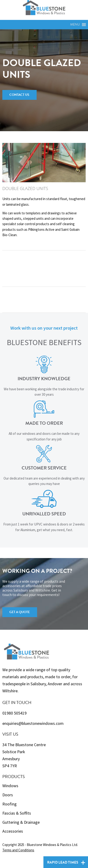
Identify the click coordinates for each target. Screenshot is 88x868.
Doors (8, 795)
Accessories (13, 831)
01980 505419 (14, 713)
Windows (10, 786)
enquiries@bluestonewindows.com (33, 723)
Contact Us (19, 95)
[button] (75, 25)
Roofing (10, 804)
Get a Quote (20, 612)
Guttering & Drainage (21, 822)
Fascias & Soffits (17, 813)
